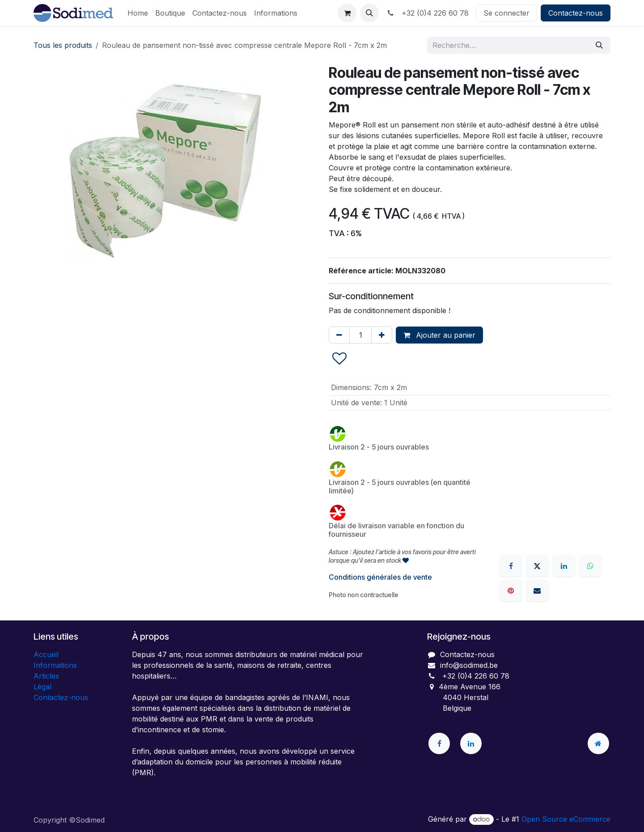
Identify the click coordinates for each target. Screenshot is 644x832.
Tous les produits (63, 45)
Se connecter (506, 13)
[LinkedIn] (564, 566)
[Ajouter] (382, 335)
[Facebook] (511, 566)
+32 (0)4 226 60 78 (427, 13)
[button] (369, 13)
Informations (55, 665)
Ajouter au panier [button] (439, 335)
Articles (46, 676)
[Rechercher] (599, 45)
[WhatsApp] (590, 566)
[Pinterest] (511, 590)
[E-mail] (537, 590)
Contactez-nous (576, 13)
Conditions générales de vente (380, 577)
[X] (537, 566)
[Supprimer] (339, 335)
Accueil (46, 654)
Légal (42, 687)
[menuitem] (138, 13)
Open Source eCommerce (566, 819)
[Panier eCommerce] (347, 13)
